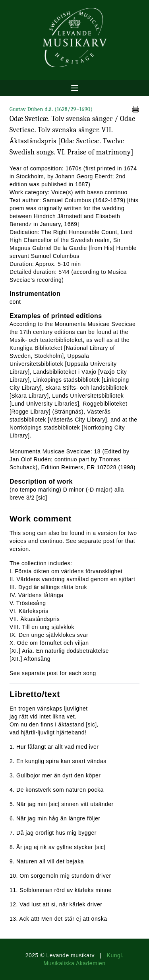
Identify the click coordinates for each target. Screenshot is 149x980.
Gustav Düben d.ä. (51, 109)
